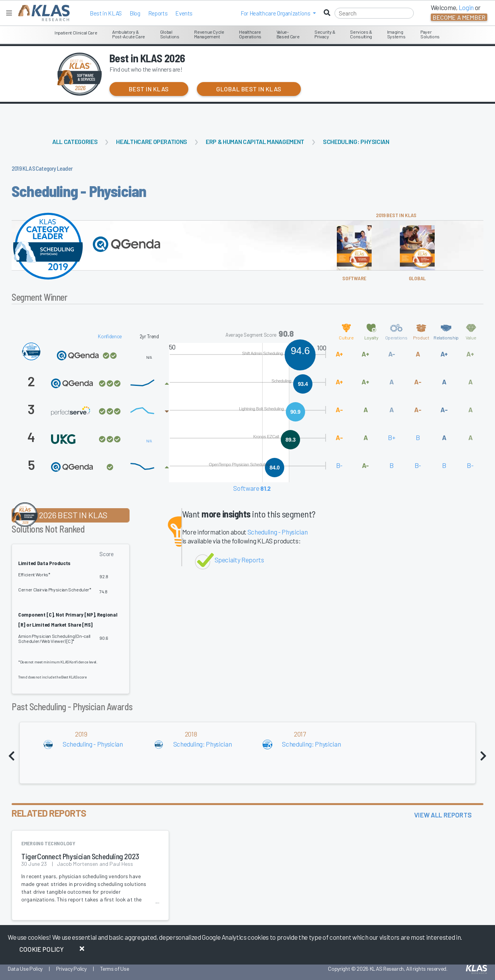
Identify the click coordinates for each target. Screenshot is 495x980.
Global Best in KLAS (249, 89)
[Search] (374, 13)
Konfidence (110, 336)
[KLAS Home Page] (42, 13)
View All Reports (443, 815)
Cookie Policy (42, 949)
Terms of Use (115, 969)
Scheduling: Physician (356, 141)
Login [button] (466, 7)
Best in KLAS (106, 13)
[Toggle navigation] (9, 13)
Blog (135, 13)
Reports (158, 13)
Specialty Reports (239, 560)
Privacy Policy (71, 969)
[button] (278, 13)
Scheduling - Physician (278, 532)
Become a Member (459, 17)
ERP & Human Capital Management (255, 141)
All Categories (75, 141)
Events (184, 13)
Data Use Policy (25, 969)
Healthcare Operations (152, 141)
